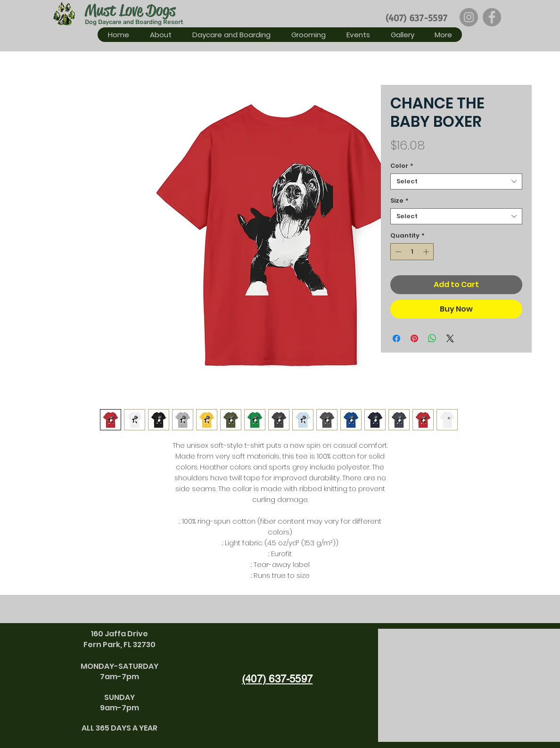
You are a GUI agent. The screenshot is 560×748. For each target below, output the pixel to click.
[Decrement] (397, 252)
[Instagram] (469, 17)
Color (402, 166)
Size (399, 201)
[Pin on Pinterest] (414, 338)
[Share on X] (450, 338)
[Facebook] (492, 17)
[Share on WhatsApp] (432, 338)
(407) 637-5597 (416, 18)
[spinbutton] (412, 252)
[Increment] (427, 252)
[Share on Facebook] (396, 338)
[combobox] (456, 181)
